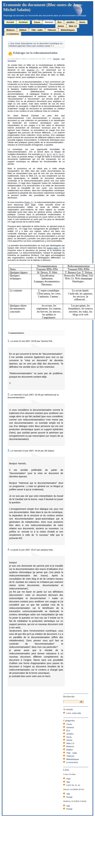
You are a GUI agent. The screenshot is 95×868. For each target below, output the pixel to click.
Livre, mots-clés (74, 713)
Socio (82, 22)
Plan (69, 779)
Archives (23, 22)
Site (68, 782)
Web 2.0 (73, 26)
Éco (60, 22)
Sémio (61, 26)
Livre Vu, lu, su (73, 785)
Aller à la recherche (44, 20)
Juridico (71, 22)
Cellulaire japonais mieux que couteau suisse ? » (31, 46)
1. (9, 341)
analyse (31, 70)
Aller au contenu (11, 20)
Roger (27, 202)
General (49, 22)
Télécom (52, 30)
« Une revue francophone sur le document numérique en (35, 43)
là (48, 154)
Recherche (69, 696)
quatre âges (52, 248)
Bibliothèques (68, 30)
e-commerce (13, 34)
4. (9, 550)
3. (9, 450)
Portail (69, 797)
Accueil (10, 22)
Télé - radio (37, 30)
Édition (23, 30)
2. (9, 394)
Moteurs (11, 30)
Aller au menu (27, 20)
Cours (37, 22)
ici (42, 154)
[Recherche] (71, 702)
